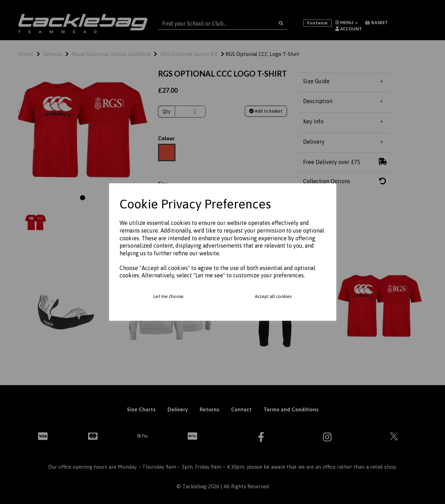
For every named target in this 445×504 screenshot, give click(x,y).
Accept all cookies (273, 296)
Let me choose (168, 296)
